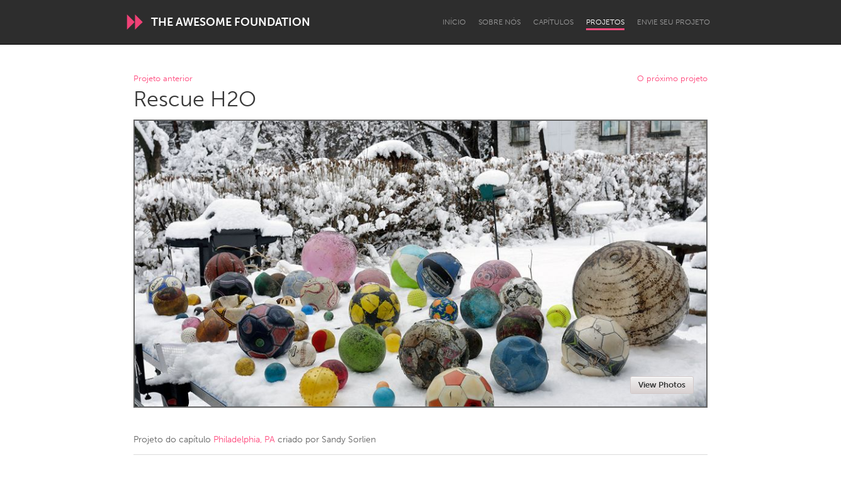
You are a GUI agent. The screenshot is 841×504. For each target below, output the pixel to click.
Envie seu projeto (674, 22)
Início (454, 22)
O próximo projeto (672, 79)
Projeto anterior (163, 79)
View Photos (662, 385)
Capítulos (553, 22)
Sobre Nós (500, 22)
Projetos (605, 22)
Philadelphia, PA (244, 440)
